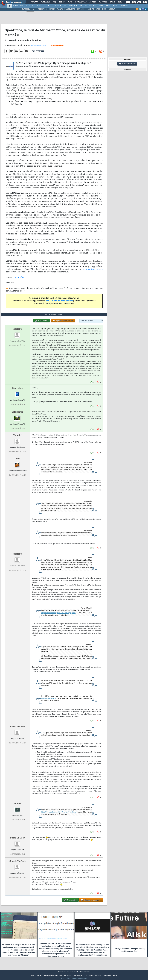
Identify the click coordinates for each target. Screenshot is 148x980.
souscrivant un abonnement (59, 303)
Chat (70, 2)
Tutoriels (45, 2)
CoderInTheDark (18, 866)
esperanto (18, 334)
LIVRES (52, 9)
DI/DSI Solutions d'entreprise (24, 6)
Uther (18, 463)
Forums (34, 2)
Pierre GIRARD (17, 731)
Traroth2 (18, 440)
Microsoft (57, 6)
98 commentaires (57, 47)
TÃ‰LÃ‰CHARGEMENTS (66, 9)
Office (108, 6)
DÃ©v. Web (73, 6)
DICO (104, 9)
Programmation (91, 6)
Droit (112, 2)
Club (120, 2)
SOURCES (81, 9)
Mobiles (115, 6)
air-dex (18, 808)
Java (65, 6)
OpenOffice (19, 279)
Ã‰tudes (103, 2)
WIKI (98, 9)
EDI (81, 6)
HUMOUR (111, 9)
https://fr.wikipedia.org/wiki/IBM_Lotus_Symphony (59, 618)
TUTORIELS (26, 9)
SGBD (101, 6)
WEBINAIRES (42, 9)
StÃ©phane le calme (38, 47)
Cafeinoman (18, 417)
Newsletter (81, 2)
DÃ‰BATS (90, 9)
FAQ (54, 2)
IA (45, 6)
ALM (50, 6)
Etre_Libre (17, 393)
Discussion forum (127, 64)
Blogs (62, 2)
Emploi (93, 2)
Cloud (39, 6)
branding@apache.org (92, 271)
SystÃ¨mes (125, 6)
